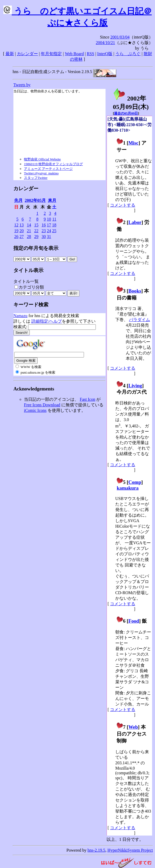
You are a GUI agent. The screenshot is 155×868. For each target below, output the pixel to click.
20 (22, 231)
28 (29, 237)
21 (29, 231)
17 (49, 225)
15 (36, 225)
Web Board (74, 54)
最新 (10, 54)
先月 (18, 200)
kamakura (127, 488)
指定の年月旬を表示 (36, 248)
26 (16, 237)
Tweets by (22, 85)
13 (22, 225)
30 (44, 237)
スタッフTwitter (36, 178)
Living (135, 386)
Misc (133, 143)
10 (49, 219)
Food (134, 621)
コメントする (123, 205)
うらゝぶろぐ (128, 54)
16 (44, 225)
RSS (91, 54)
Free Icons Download (42, 405)
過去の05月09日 (126, 113)
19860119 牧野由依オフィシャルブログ (53, 164)
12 (16, 225)
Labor (135, 222)
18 (54, 225)
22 (36, 231)
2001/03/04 (120, 37)
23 (44, 231)
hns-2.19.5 (97, 850)
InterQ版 (105, 54)
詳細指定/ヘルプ (47, 321)
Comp (135, 482)
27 (22, 237)
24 (49, 231)
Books (135, 291)
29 (36, 237)
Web (133, 727)
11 (54, 219)
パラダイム (139, 320)
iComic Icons (35, 410)
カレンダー (27, 54)
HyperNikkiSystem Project (130, 850)
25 (54, 231)
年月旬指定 (51, 54)
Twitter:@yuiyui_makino (41, 173)
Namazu (20, 316)
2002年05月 (35, 200)
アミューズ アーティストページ (48, 169)
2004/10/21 (105, 43)
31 (49, 237)
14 (29, 225)
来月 (52, 200)
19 (16, 231)
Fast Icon (87, 399)
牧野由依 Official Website (42, 159)
